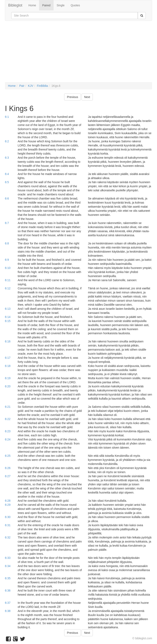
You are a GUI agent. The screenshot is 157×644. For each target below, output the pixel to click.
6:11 (8, 280)
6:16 (8, 341)
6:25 (8, 456)
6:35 (8, 578)
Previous (72, 97)
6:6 (7, 198)
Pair (22, 86)
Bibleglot (15, 5)
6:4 (7, 174)
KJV (31, 86)
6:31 (8, 525)
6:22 (8, 419)
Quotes (75, 5)
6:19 (8, 378)
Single (61, 5)
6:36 (8, 591)
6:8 (7, 243)
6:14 (8, 317)
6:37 (8, 603)
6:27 (8, 476)
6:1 (7, 117)
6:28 (8, 501)
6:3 (7, 158)
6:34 (8, 566)
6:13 (8, 309)
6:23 (8, 431)
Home (32, 5)
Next (87, 97)
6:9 (7, 260)
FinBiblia (42, 86)
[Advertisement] (78, 53)
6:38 (8, 611)
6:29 (8, 505)
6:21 (8, 407)
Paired (46, 5)
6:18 (8, 366)
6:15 (8, 321)
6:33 (8, 558)
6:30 (8, 517)
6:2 (7, 141)
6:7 (7, 223)
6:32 (8, 537)
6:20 (8, 386)
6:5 (7, 182)
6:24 (8, 439)
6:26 (8, 468)
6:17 (8, 358)
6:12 (8, 288)
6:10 (8, 268)
